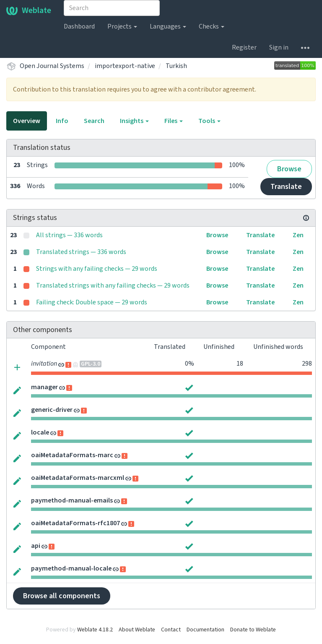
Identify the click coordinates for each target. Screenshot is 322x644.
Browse (289, 169)
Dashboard (79, 26)
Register (244, 47)
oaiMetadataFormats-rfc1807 (75, 523)
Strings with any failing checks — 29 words (97, 269)
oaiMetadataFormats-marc (72, 455)
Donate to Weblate (253, 630)
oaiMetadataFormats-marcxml (78, 478)
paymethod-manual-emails (72, 500)
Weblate (29, 10)
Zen (298, 235)
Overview (27, 121)
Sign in (279, 47)
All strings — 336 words (69, 235)
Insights (134, 121)
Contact (171, 630)
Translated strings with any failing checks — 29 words (113, 285)
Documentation (205, 630)
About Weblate (137, 630)
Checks (212, 26)
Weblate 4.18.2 (95, 630)
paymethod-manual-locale (71, 568)
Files (174, 121)
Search (94, 121)
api (36, 546)
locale (40, 432)
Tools (209, 121)
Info (62, 121)
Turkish (176, 66)
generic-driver (52, 410)
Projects (122, 26)
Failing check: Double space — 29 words (92, 302)
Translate (286, 187)
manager (44, 387)
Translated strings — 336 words (81, 252)
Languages (168, 26)
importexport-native (125, 66)
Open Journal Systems (52, 66)
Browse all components (62, 596)
